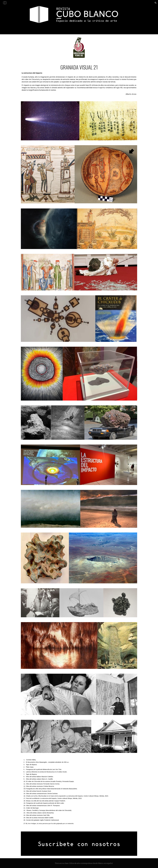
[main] (79, 80)
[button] (156, 3)
